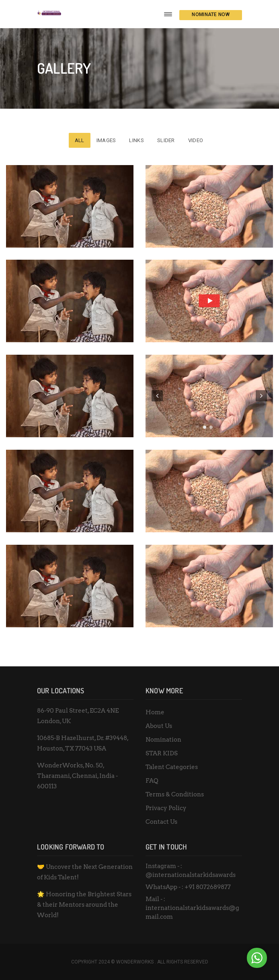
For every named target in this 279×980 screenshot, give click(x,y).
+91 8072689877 (208, 887)
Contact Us (161, 822)
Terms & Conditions (175, 794)
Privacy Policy (166, 808)
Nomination (163, 740)
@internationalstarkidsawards (191, 875)
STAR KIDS (162, 753)
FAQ (152, 781)
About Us (159, 726)
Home (155, 712)
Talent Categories (172, 767)
